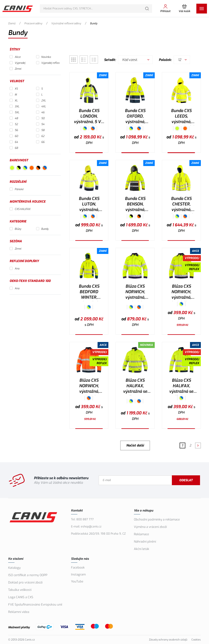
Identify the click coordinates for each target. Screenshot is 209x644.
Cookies (196, 640)
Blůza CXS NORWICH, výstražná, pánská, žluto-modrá (181, 292)
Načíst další (135, 445)
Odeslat (187, 480)
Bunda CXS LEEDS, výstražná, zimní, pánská (181, 117)
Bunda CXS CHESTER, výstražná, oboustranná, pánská (181, 205)
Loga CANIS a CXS (21, 597)
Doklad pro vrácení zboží (25, 582)
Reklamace (141, 534)
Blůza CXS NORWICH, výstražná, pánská (135, 292)
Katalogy (14, 568)
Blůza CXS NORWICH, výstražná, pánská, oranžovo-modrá (89, 386)
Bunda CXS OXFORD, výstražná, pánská (135, 117)
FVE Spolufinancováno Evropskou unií (35, 605)
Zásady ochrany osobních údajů (168, 640)
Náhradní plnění (145, 542)
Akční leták (142, 549)
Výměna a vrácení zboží (150, 527)
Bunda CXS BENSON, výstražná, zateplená (135, 205)
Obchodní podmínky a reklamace (157, 519)
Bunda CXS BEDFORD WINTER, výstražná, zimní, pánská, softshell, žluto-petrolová (89, 292)
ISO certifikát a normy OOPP (28, 575)
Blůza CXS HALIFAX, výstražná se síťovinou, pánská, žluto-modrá (181, 386)
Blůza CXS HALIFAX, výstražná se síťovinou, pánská (135, 386)
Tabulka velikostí (20, 590)
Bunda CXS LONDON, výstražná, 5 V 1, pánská (89, 117)
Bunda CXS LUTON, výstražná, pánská (89, 205)
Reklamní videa (19, 612)
